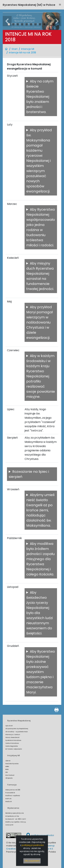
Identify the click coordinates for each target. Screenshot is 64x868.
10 (49, 24)
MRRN (7, 767)
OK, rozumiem (32, 861)
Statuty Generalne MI (12, 737)
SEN (7, 772)
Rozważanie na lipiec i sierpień (29, 474)
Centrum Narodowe (12, 743)
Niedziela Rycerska (12, 764)
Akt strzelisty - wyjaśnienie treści (17, 732)
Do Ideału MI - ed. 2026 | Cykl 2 (16, 819)
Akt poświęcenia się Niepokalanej (17, 729)
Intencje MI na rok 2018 (22, 53)
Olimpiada (9, 778)
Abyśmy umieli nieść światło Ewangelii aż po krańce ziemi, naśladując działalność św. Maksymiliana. (40, 510)
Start (15, 49)
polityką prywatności (33, 845)
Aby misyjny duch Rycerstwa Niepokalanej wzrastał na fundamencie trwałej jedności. (40, 276)
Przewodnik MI (10, 793)
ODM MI (8, 761)
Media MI (9, 802)
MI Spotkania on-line (12, 816)
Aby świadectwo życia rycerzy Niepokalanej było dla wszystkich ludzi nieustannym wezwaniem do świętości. (40, 613)
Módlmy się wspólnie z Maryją (16, 822)
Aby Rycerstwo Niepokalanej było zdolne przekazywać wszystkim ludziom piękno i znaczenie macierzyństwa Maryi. (41, 672)
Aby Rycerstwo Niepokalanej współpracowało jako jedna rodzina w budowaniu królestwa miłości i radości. (41, 227)
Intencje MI (28, 49)
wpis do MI (9, 726)
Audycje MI (9, 825)
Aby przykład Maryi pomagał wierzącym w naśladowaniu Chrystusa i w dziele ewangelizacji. (40, 322)
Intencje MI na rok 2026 (13, 790)
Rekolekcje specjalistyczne (15, 813)
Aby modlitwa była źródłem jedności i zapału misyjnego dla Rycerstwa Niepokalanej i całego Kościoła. (40, 559)
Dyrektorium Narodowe (13, 740)
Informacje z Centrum (13, 735)
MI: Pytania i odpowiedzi (14, 749)
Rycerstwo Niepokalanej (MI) (29, 5)
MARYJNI (8, 799)
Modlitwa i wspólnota (13, 796)
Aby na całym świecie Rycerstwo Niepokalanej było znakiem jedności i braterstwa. (40, 97)
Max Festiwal (10, 775)
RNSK (7, 769)
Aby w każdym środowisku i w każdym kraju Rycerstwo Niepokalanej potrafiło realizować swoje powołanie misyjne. (41, 376)
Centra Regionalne (12, 746)
